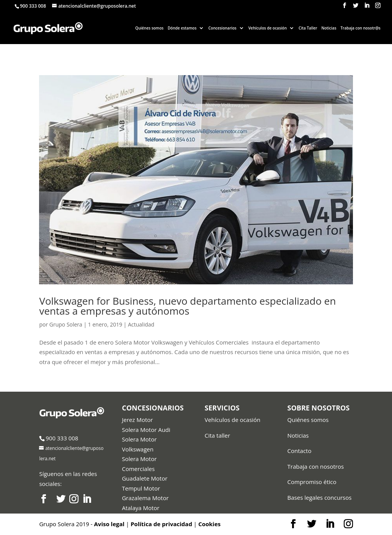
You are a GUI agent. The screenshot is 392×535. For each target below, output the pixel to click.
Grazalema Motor (145, 498)
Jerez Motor (137, 420)
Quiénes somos (149, 28)
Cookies (209, 524)
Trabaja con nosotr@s (360, 28)
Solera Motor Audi (146, 430)
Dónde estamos (182, 28)
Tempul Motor (141, 488)
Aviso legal (109, 524)
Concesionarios (222, 28)
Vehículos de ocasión (268, 28)
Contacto (300, 451)
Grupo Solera (66, 324)
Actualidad (141, 324)
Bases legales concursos (320, 497)
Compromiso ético (312, 482)
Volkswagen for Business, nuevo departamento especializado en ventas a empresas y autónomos (187, 306)
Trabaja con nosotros (316, 466)
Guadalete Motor (145, 478)
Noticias (329, 28)
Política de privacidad (161, 524)
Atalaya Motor (140, 508)
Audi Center (138, 517)
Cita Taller (308, 28)
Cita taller (218, 435)
